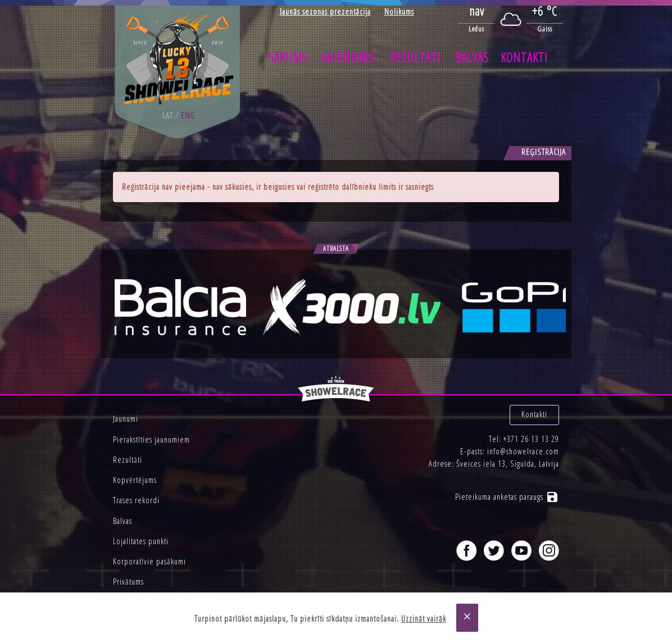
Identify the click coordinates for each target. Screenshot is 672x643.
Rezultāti (415, 57)
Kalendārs (348, 57)
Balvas (472, 57)
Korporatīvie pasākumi (149, 561)
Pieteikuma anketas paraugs (507, 497)
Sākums (288, 57)
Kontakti (524, 57)
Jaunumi (126, 419)
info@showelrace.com (523, 451)
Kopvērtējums (135, 480)
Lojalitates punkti (141, 541)
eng (188, 115)
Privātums (128, 582)
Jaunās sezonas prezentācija (325, 12)
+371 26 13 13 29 (531, 439)
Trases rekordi (136, 500)
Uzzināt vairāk (424, 619)
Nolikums (399, 12)
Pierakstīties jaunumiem (151, 439)
